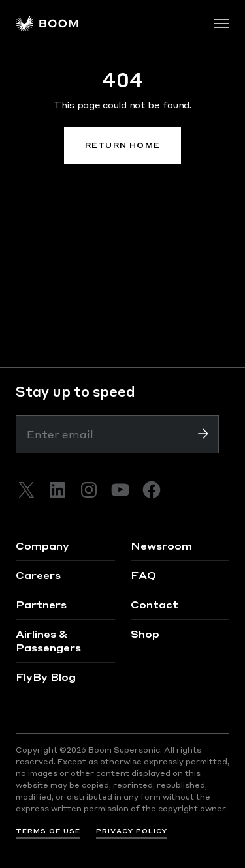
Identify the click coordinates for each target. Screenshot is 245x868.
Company (42, 546)
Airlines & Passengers (48, 640)
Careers (38, 575)
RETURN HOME (122, 145)
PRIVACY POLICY (132, 831)
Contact (155, 604)
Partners (41, 604)
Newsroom (161, 546)
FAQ (143, 575)
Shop (145, 634)
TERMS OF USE (48, 831)
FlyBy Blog (46, 677)
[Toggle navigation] (221, 23)
